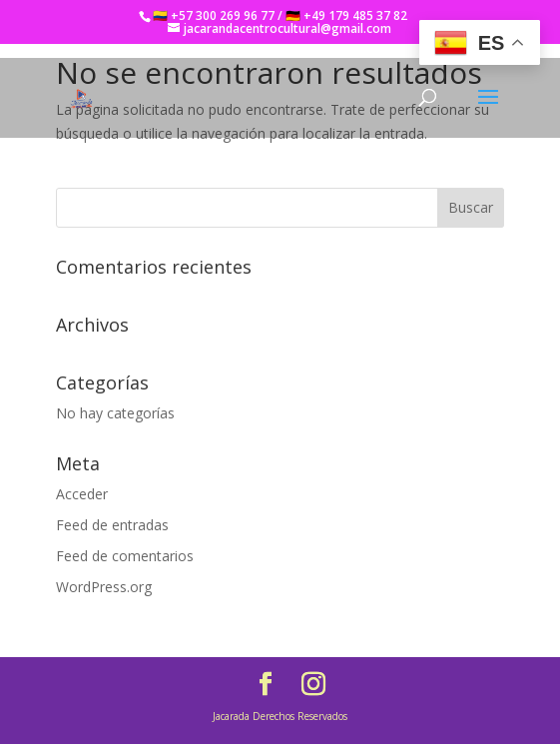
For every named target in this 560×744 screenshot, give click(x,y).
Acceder (82, 494)
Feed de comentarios (125, 556)
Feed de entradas (112, 525)
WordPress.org (104, 587)
